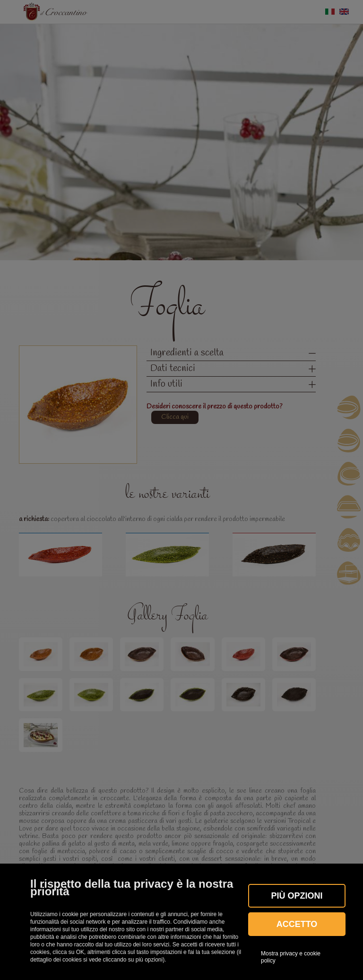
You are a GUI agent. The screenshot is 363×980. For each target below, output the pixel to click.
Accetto (297, 924)
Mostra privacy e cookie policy (291, 957)
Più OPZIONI (297, 896)
